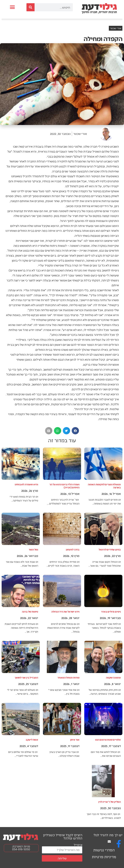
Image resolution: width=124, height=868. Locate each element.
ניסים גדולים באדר (111, 611)
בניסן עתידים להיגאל (110, 549)
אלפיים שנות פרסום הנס (108, 740)
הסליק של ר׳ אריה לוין (110, 802)
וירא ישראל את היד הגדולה (65, 611)
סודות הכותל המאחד (68, 677)
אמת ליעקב (32, 740)
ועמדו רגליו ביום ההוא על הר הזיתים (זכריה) (64, 486)
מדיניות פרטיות (104, 857)
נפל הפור (33, 549)
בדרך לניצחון (73, 549)
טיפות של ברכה (30, 611)
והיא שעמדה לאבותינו (26, 484)
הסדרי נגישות (104, 850)
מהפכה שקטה (113, 677)
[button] (12, 7)
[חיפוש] (31, 7)
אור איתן (75, 740)
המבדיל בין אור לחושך (26, 677)
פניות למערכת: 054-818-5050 (21, 848)
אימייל (78, 845)
